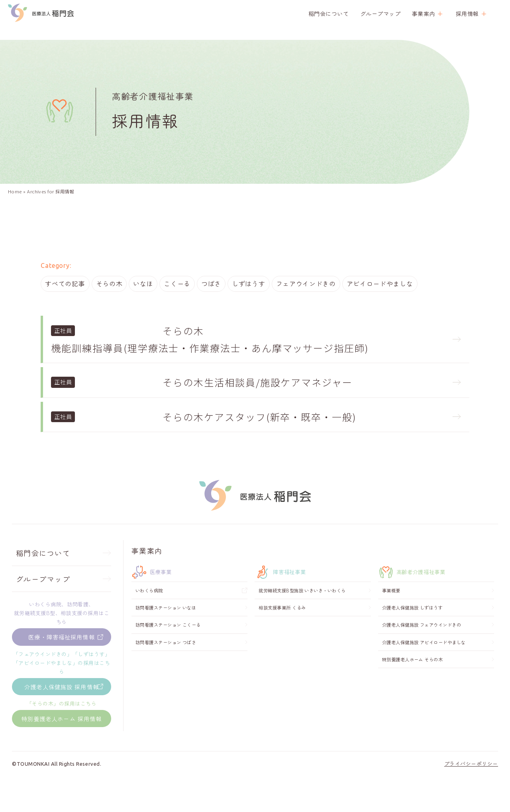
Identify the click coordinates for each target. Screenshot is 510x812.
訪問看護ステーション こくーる (168, 646)
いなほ (143, 285)
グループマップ (381, 14)
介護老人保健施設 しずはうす (412, 629)
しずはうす (249, 285)
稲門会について (329, 14)
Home (15, 191)
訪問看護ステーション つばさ (166, 664)
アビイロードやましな (382, 285)
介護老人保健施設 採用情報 (62, 709)
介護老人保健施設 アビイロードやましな (424, 664)
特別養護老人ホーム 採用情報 (62, 748)
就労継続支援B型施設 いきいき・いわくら (302, 612)
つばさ (212, 285)
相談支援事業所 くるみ (282, 629)
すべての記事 (65, 285)
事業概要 (391, 612)
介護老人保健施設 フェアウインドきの (422, 646)
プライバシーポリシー (471, 799)
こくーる (178, 285)
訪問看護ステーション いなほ (166, 629)
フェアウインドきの (307, 285)
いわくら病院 (149, 612)
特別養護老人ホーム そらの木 (412, 681)
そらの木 (109, 285)
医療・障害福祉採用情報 (61, 659)
